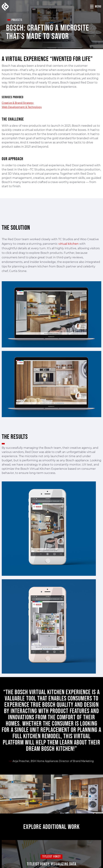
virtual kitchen (68, 244)
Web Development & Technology (22, 107)
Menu (98, 7)
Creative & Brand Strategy (18, 103)
